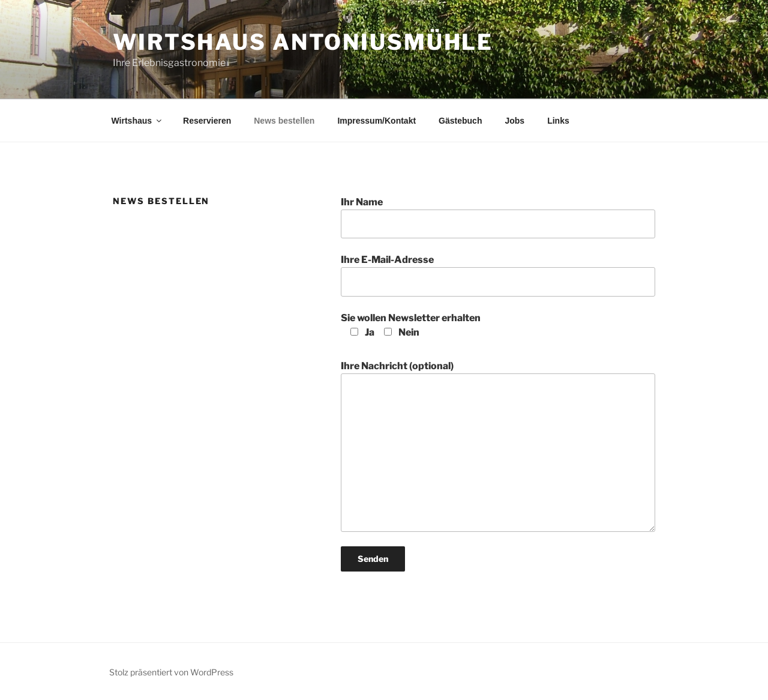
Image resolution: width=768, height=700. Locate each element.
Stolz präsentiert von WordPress (171, 672)
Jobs (514, 121)
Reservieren (207, 121)
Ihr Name (498, 217)
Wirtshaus (138, 121)
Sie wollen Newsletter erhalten (411, 325)
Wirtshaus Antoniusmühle (303, 42)
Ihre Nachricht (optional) (498, 446)
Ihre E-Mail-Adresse (498, 275)
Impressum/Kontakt (376, 121)
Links (558, 121)
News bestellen (284, 121)
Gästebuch (460, 121)
